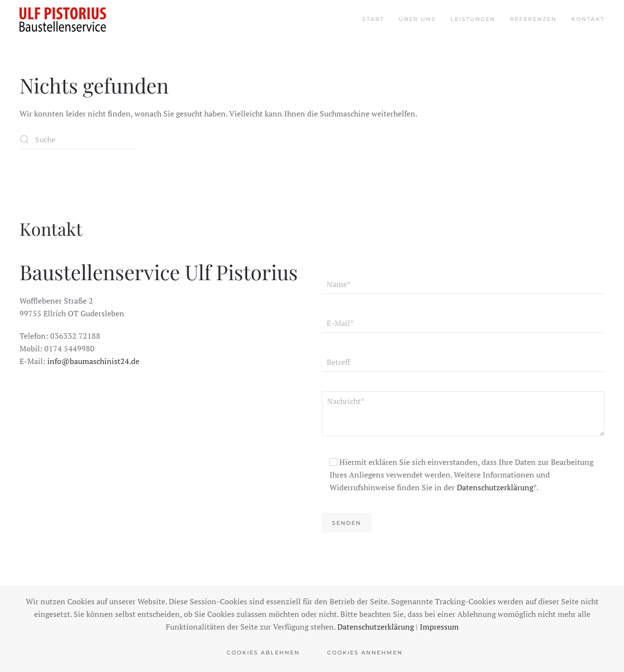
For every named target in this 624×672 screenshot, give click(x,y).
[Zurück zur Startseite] (63, 19)
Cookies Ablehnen (263, 653)
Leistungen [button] (473, 19)
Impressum (439, 627)
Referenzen (533, 19)
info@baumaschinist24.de (93, 361)
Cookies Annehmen (365, 653)
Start (373, 19)
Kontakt (588, 19)
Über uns (417, 19)
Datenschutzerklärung (495, 487)
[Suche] (78, 139)
